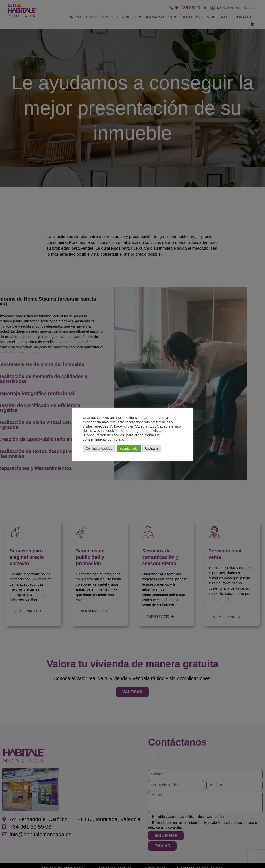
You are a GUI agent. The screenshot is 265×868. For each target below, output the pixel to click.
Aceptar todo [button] (129, 448)
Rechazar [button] (151, 448)
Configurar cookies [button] (99, 448)
